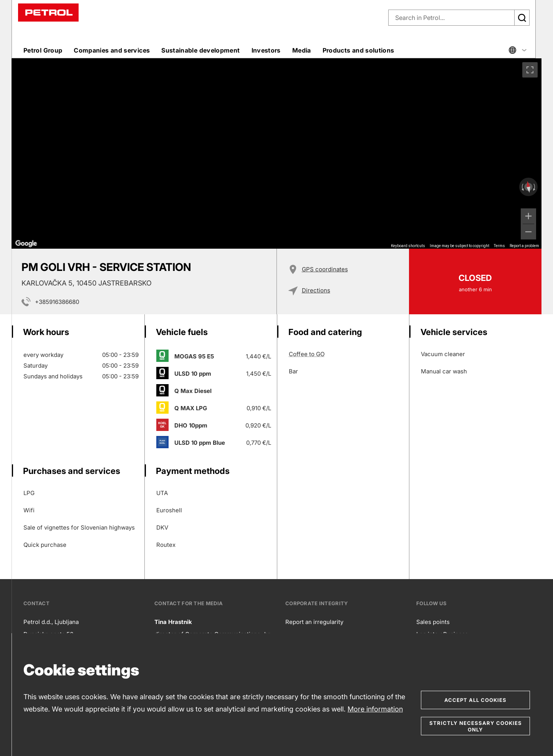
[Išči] (522, 18)
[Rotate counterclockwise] (522, 187)
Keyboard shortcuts (408, 246)
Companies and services (112, 50)
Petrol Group (43, 50)
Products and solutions (358, 50)
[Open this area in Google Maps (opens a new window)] (26, 244)
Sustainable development (200, 50)
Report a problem (524, 246)
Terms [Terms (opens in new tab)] (499, 246)
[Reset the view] (528, 187)
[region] (276, 154)
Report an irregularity (314, 622)
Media (302, 50)
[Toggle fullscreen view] (530, 70)
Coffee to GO (307, 354)
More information (375, 709)
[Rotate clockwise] (535, 187)
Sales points (433, 622)
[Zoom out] (528, 232)
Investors (266, 50)
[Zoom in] (528, 216)
